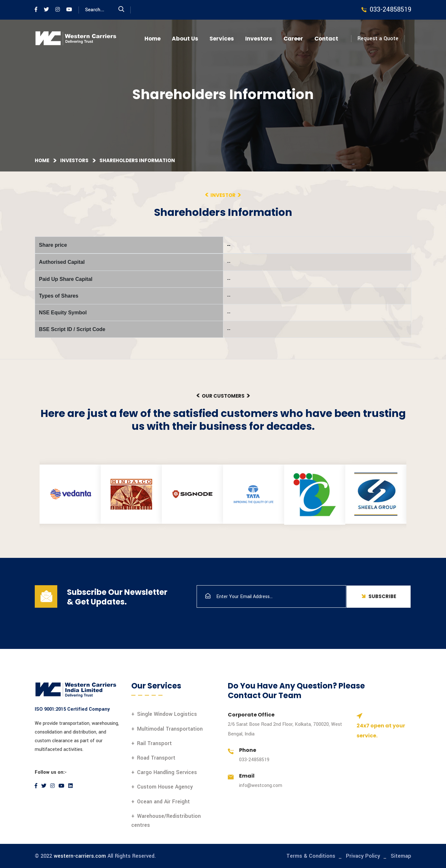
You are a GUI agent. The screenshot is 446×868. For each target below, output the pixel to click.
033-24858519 (254, 760)
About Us (185, 39)
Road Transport (156, 758)
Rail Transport (154, 743)
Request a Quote (378, 38)
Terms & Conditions (311, 856)
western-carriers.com (80, 856)
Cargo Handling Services (167, 772)
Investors (259, 39)
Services (222, 39)
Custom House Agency (165, 787)
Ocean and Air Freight (163, 802)
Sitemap (401, 856)
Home (153, 39)
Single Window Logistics (167, 714)
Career (293, 39)
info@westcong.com (261, 785)
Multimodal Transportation (170, 729)
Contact (326, 39)
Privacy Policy (363, 856)
